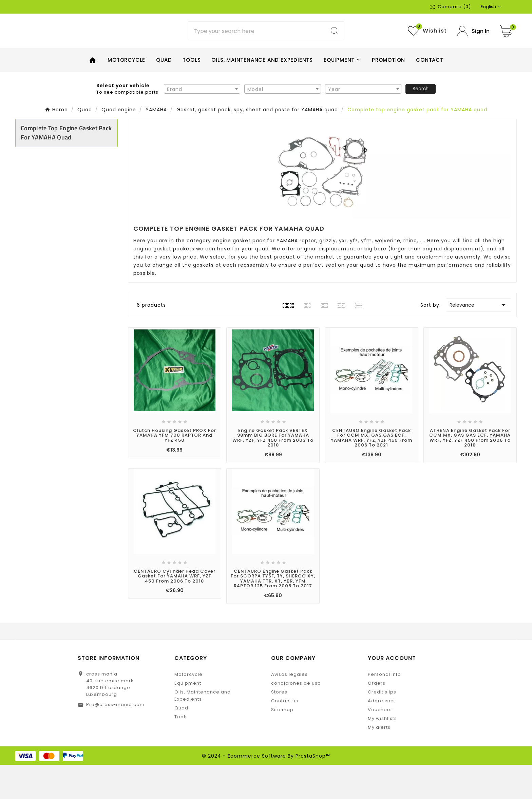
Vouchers (380, 744)
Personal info (384, 708)
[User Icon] (473, 48)
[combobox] (202, 123)
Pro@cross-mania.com (115, 738)
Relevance (478, 339)
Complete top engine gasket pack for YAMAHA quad (66, 167)
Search (421, 123)
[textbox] (202, 123)
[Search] (257, 48)
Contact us (285, 735)
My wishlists (382, 752)
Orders (377, 717)
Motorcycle (188, 708)
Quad (181, 742)
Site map (282, 744)
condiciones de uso (296, 717)
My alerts (379, 761)
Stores (279, 726)
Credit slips (382, 726)
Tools (181, 751)
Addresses (381, 735)
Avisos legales (289, 708)
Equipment (188, 717)
